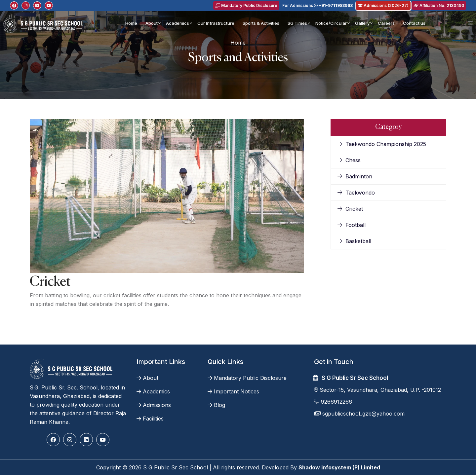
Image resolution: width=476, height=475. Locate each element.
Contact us (414, 23)
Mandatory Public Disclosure (246, 5)
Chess (349, 160)
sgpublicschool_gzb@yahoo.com (359, 414)
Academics (178, 23)
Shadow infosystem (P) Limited (339, 467)
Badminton (355, 176)
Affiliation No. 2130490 (439, 5)
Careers (386, 23)
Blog (216, 405)
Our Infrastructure (216, 23)
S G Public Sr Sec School (355, 378)
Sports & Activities (261, 23)
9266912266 (333, 402)
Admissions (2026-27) (383, 5)
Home (131, 23)
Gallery (362, 23)
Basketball (354, 241)
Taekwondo (356, 193)
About (152, 23)
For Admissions (317, 5)
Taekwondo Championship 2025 (382, 144)
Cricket (350, 209)
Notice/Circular (331, 23)
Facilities (150, 419)
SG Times (297, 23)
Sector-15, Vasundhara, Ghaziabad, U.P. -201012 (377, 390)
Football (352, 225)
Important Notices (233, 391)
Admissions (154, 405)
